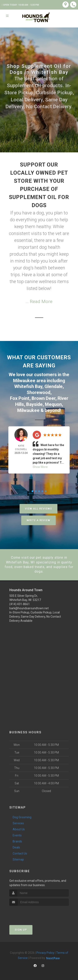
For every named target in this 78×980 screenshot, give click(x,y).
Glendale (54, 386)
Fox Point (20, 398)
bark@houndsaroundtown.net (29, 608)
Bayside (34, 404)
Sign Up (21, 930)
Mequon (53, 404)
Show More (40, 467)
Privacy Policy (45, 953)
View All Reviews (38, 509)
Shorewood (38, 392)
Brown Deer (43, 398)
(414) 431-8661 (20, 604)
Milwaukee (24, 381)
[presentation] (32, 913)
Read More (41, 302)
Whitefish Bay (28, 386)
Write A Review (38, 520)
